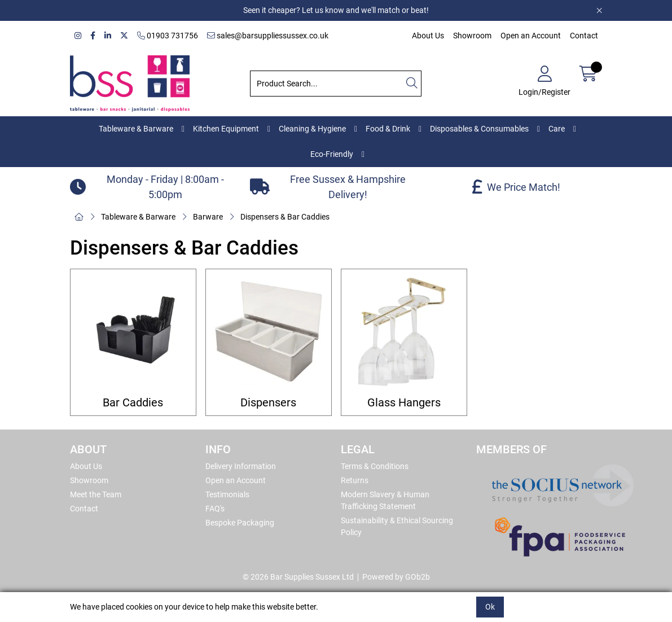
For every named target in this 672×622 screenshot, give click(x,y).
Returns (355, 480)
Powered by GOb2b (396, 577)
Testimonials (227, 494)
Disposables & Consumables (479, 129)
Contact (584, 36)
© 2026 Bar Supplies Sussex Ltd (298, 577)
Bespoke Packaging (240, 523)
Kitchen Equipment (226, 129)
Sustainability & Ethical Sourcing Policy (397, 526)
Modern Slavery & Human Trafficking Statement (385, 500)
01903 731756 (168, 36)
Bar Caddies (133, 403)
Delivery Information (241, 466)
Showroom (472, 36)
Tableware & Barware (136, 129)
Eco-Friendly (332, 154)
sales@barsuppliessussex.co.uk (268, 36)
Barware (208, 217)
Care (557, 129)
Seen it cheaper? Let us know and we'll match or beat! (336, 10)
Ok (490, 607)
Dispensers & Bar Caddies (285, 217)
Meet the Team (96, 494)
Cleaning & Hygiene (312, 129)
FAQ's (215, 509)
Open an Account (531, 36)
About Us (428, 36)
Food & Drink (388, 129)
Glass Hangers (404, 403)
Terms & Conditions (375, 466)
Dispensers (268, 403)
